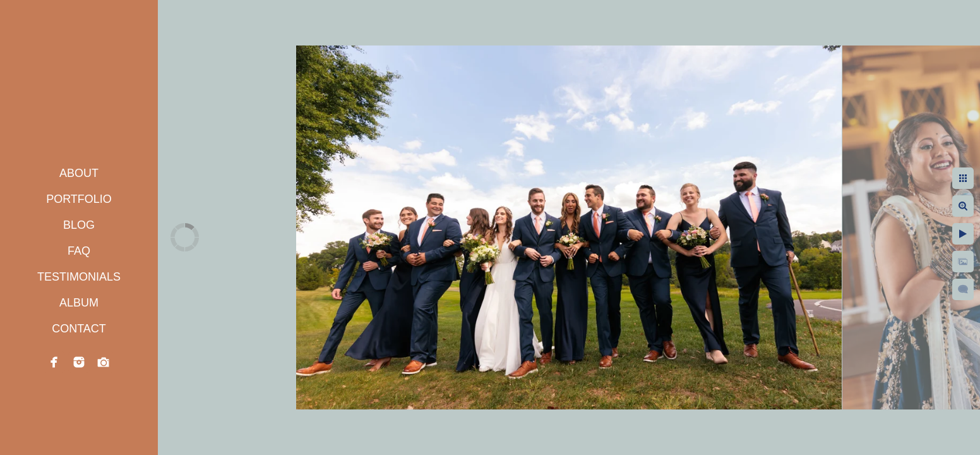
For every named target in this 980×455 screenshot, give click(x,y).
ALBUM (79, 303)
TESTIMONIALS (79, 277)
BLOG (79, 225)
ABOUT (79, 173)
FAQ (79, 251)
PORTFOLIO (79, 199)
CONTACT (79, 329)
